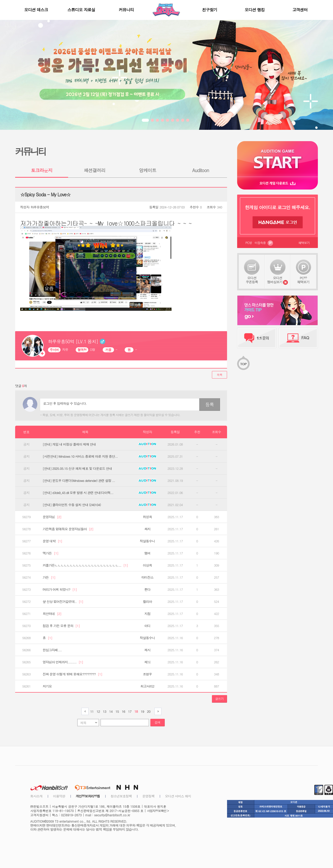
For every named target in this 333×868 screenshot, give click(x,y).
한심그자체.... (52, 650)
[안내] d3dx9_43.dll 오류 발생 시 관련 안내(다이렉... (78, 493)
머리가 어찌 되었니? (60, 590)
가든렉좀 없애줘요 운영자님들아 (68, 529)
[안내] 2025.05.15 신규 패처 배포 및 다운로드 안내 (77, 469)
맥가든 (50, 553)
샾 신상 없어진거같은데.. (63, 602)
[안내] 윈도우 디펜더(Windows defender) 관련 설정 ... (79, 481)
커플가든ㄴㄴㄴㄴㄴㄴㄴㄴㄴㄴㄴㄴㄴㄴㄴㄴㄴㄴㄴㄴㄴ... (85, 565)
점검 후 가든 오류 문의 (61, 626)
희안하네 (52, 614)
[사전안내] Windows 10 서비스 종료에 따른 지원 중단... (80, 456)
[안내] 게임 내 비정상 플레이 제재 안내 (69, 444)
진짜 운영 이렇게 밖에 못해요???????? (72, 674)
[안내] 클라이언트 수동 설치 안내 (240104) (72, 505)
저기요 (47, 686)
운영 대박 (52, 541)
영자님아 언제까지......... (63, 662)
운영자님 (52, 517)
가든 (49, 577)
